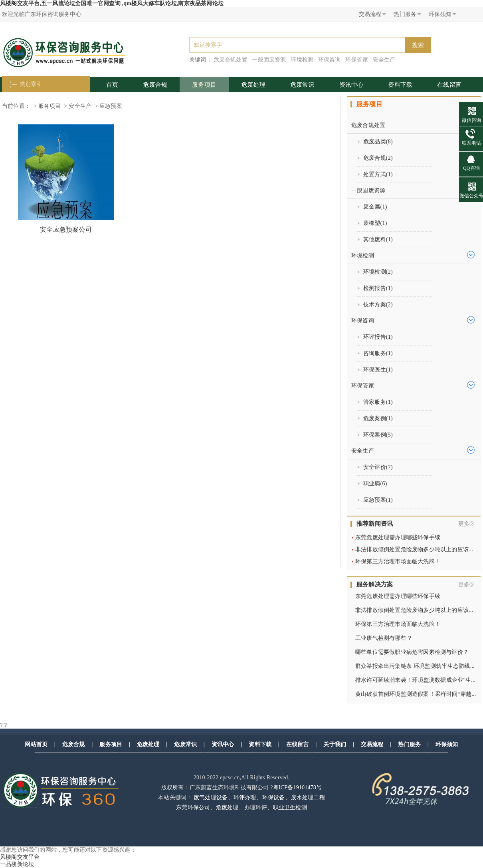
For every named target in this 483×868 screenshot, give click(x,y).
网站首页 (36, 744)
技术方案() (378, 305)
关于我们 (335, 744)
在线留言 (449, 85)
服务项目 (204, 85)
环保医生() (378, 370)
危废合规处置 (231, 60)
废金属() (375, 207)
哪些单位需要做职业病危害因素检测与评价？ (412, 652)
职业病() (375, 484)
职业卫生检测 (290, 807)
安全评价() (378, 467)
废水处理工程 (308, 797)
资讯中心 (351, 85)
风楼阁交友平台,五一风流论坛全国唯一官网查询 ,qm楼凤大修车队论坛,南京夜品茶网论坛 (112, 3)
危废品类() (378, 142)
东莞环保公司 (193, 807)
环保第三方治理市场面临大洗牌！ (398, 624)
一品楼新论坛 (17, 864)
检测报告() (378, 288)
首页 (112, 85)
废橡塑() (375, 223)
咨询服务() (378, 353)
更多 (464, 524)
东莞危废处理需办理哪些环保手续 (398, 537)
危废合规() (378, 158)
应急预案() (378, 500)
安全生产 (384, 60)
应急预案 (111, 106)
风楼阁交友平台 (20, 857)
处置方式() (378, 174)
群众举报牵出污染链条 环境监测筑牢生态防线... (415, 666)
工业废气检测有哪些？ (384, 638)
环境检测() (378, 272)
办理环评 (256, 807)
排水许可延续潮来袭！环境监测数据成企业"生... (415, 680)
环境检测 (302, 60)
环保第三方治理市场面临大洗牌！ (398, 561)
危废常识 (302, 85)
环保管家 (357, 60)
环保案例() (378, 435)
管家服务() (378, 402)
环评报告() (378, 337)
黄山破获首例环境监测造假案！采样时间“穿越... (416, 694)
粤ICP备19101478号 (298, 788)
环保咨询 (330, 60)
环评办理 (245, 797)
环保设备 (274, 797)
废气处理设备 (211, 797)
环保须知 (447, 744)
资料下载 (400, 85)
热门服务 (409, 744)
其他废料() (378, 239)
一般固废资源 (269, 60)
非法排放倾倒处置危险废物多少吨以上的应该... (414, 549)
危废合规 (155, 85)
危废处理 (253, 85)
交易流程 (372, 744)
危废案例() (378, 418)
